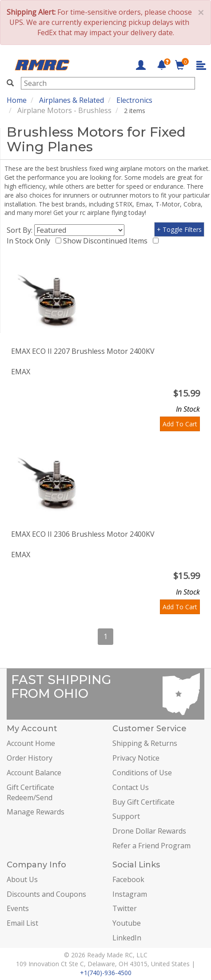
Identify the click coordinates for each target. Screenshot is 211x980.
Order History (30, 758)
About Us (22, 879)
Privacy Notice (136, 758)
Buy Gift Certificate (143, 802)
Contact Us (131, 787)
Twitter (125, 908)
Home (17, 100)
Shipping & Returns (145, 743)
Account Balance (34, 773)
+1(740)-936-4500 (106, 973)
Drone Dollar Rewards (149, 831)
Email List (22, 923)
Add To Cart (180, 424)
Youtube (127, 923)
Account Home (31, 743)
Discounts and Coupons (46, 894)
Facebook (128, 879)
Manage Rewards (36, 812)
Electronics (134, 100)
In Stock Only (30, 241)
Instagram (130, 894)
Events (18, 908)
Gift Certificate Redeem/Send (30, 792)
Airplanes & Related (72, 100)
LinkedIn (127, 938)
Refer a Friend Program (151, 846)
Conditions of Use (142, 773)
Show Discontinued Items (107, 241)
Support (126, 816)
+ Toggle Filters (179, 229)
